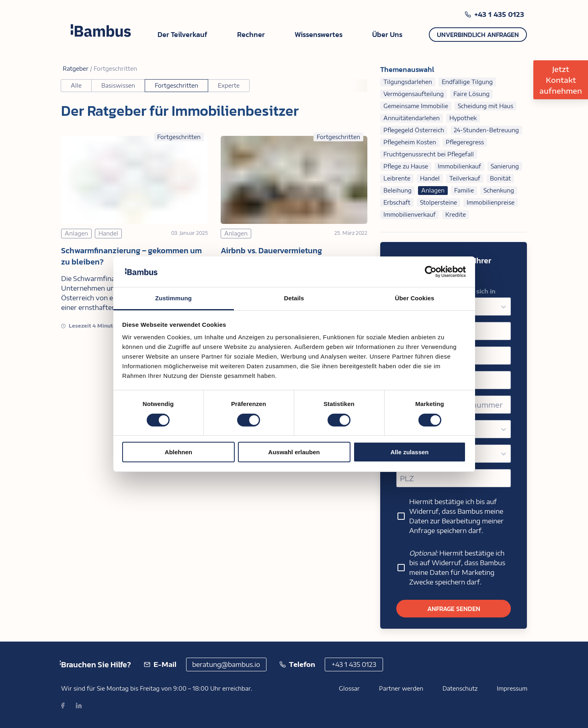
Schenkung (499, 190)
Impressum (512, 688)
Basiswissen (118, 85)
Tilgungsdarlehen (408, 82)
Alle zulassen (409, 452)
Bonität (500, 178)
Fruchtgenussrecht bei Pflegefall (429, 154)
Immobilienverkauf (410, 214)
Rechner (251, 34)
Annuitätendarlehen (412, 118)
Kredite (456, 214)
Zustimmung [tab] (173, 298)
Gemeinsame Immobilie (416, 106)
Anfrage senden (454, 609)
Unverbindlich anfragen (478, 35)
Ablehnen (178, 452)
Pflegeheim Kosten (410, 142)
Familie (464, 190)
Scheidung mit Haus (486, 106)
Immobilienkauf (459, 166)
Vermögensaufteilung (414, 94)
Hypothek (463, 118)
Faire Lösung (471, 94)
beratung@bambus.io (226, 664)
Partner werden (401, 688)
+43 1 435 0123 (499, 14)
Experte (229, 85)
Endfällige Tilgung (467, 82)
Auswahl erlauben (294, 452)
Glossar (349, 688)
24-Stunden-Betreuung (486, 130)
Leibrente (397, 178)
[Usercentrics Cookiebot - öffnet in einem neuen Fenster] (431, 272)
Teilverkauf (465, 178)
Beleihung (397, 190)
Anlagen (433, 190)
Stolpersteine (438, 202)
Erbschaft (397, 202)
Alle (76, 85)
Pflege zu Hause (406, 166)
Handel (430, 178)
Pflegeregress (465, 142)
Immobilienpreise (491, 202)
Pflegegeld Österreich (414, 130)
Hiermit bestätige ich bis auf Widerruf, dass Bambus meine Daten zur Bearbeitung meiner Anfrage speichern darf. (450, 516)
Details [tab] (294, 298)
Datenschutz (460, 688)
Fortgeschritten (176, 85)
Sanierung (505, 166)
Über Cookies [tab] (415, 298)
